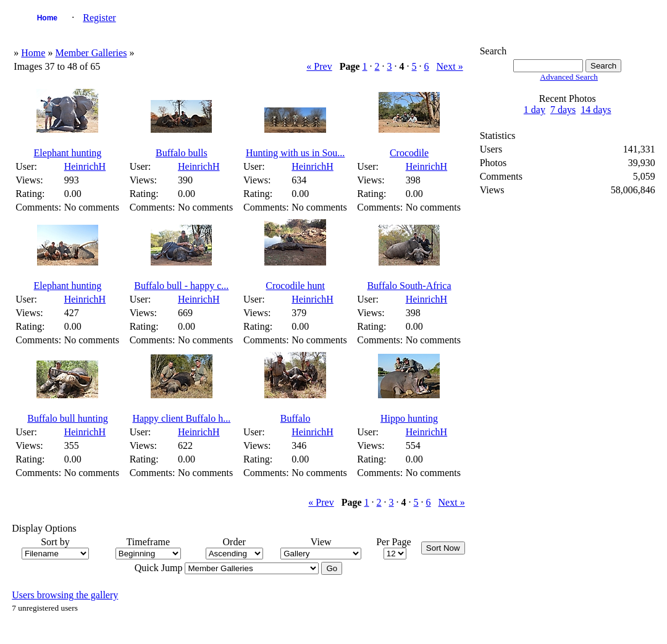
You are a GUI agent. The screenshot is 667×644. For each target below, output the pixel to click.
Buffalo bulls (182, 153)
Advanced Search (569, 77)
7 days (563, 110)
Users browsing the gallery (65, 595)
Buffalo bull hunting (67, 418)
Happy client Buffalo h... (181, 418)
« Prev (319, 66)
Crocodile (409, 153)
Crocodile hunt (295, 286)
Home (47, 18)
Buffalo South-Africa (409, 286)
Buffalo (296, 418)
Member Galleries (91, 53)
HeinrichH (85, 166)
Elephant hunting (68, 153)
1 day (535, 110)
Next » (450, 66)
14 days (596, 110)
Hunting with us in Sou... (295, 153)
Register (99, 18)
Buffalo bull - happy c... (181, 286)
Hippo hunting (409, 418)
